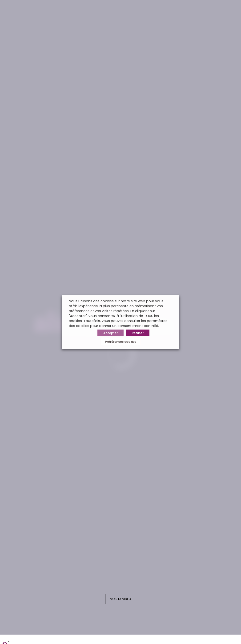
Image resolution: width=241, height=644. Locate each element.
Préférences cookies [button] (121, 342)
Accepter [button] (110, 333)
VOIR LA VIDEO (121, 599)
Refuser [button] (138, 333)
